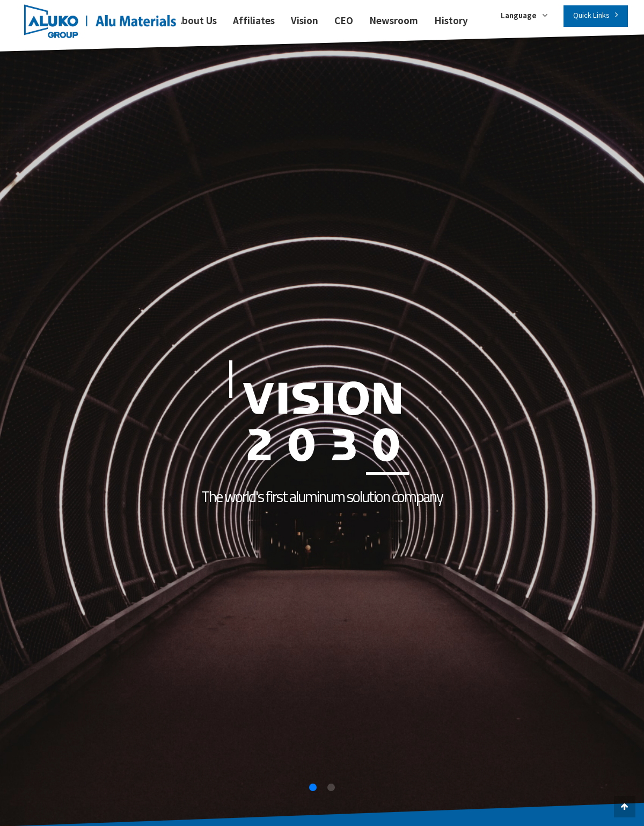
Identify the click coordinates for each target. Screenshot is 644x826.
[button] (313, 787)
